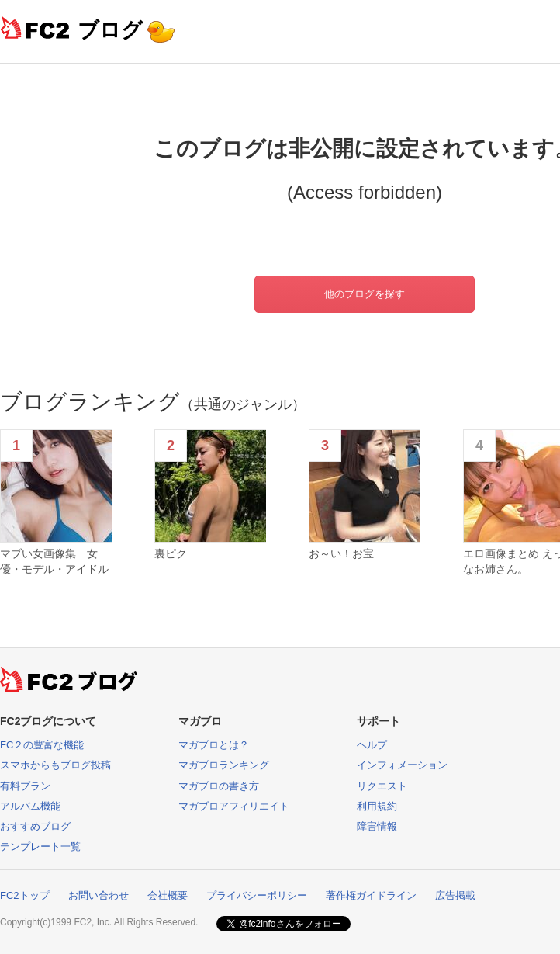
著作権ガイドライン (371, 895)
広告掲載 (455, 895)
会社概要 (168, 895)
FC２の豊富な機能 (42, 745)
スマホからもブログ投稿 (55, 765)
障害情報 (377, 826)
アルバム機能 (30, 806)
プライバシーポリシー (257, 895)
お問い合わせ (99, 895)
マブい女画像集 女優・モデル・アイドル (54, 561)
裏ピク (171, 553)
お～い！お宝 (341, 553)
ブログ (110, 30)
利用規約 (377, 806)
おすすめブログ (35, 826)
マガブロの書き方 (219, 786)
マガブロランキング (224, 765)
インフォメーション (402, 765)
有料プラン (25, 786)
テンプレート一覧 (40, 846)
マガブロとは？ (214, 745)
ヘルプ (372, 745)
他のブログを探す (365, 294)
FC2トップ (25, 895)
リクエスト (382, 786)
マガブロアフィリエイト (234, 806)
